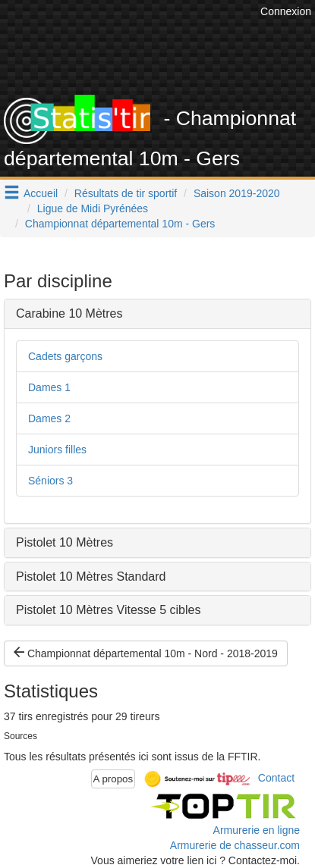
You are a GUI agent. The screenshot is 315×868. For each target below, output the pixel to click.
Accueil (41, 193)
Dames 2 (49, 418)
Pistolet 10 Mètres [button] (65, 542)
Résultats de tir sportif (126, 193)
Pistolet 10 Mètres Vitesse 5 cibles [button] (108, 610)
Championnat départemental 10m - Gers (120, 224)
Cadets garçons (65, 356)
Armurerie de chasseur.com (235, 845)
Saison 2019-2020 (237, 193)
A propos (113, 779)
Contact (276, 778)
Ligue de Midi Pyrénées (93, 208)
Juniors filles (57, 450)
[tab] (157, 314)
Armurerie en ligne (257, 830)
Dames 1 (49, 387)
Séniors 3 (50, 481)
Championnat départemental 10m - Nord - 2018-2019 (146, 653)
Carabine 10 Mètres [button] (69, 313)
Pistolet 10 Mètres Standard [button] (91, 577)
